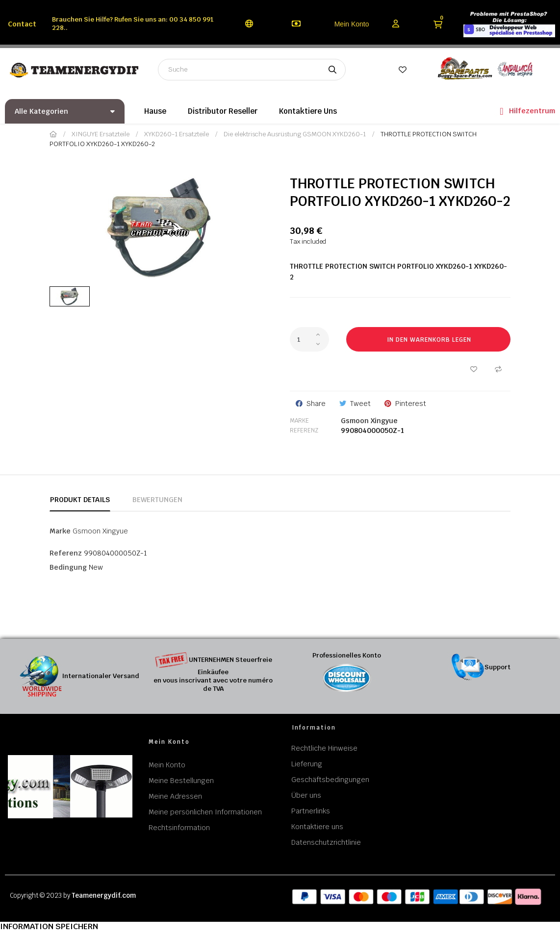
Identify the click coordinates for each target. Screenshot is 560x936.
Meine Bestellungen (181, 781)
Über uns (306, 795)
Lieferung (307, 764)
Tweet (360, 404)
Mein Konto (352, 24)
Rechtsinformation (179, 828)
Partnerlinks (311, 811)
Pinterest (411, 404)
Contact (22, 24)
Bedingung (68, 567)
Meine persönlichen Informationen (205, 812)
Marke (299, 421)
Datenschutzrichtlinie (326, 842)
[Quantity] (309, 339)
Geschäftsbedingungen (330, 780)
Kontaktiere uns (317, 827)
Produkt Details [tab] (80, 500)
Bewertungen (157, 500)
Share (316, 404)
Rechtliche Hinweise (324, 748)
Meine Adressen (175, 796)
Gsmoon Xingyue (369, 421)
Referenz (304, 430)
